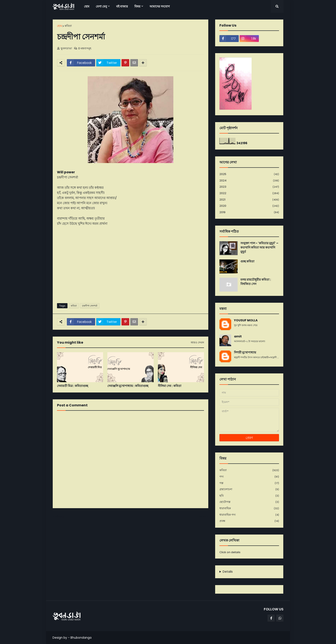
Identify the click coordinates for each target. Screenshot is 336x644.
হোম (59, 26)
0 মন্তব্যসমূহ (85, 48)
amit (238, 336)
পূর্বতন (203, 517)
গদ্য (249, 477)
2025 (249, 174)
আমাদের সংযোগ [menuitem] (160, 6)
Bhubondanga (81, 638)
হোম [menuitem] (87, 6)
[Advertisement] (130, 267)
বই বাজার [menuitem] (122, 6)
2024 (249, 181)
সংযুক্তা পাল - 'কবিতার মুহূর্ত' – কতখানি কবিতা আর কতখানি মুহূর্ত (259, 247)
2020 (249, 206)
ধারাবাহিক (249, 508)
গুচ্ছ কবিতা (247, 261)
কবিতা (68, 26)
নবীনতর (59, 517)
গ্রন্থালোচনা (249, 489)
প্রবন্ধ (249, 521)
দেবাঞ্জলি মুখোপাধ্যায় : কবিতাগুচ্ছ (128, 386)
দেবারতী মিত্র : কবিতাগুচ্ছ (73, 386)
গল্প (249, 483)
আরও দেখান (197, 343)
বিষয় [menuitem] (137, 6)
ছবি (249, 496)
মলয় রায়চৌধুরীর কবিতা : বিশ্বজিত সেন (256, 282)
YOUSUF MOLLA (246, 320)
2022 (249, 193)
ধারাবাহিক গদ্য (249, 515)
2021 (249, 200)
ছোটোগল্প (249, 502)
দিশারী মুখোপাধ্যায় (245, 353)
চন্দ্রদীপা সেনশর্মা (90, 306)
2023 (249, 187)
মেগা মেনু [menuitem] (101, 6)
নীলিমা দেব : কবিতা (170, 386)
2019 (249, 212)
